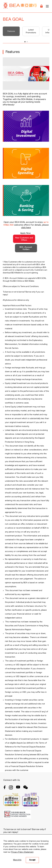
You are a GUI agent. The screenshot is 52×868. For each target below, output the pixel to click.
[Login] (41, 6)
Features (11, 31)
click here (26, 228)
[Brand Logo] (20, 6)
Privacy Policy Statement (22, 852)
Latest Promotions (31, 31)
